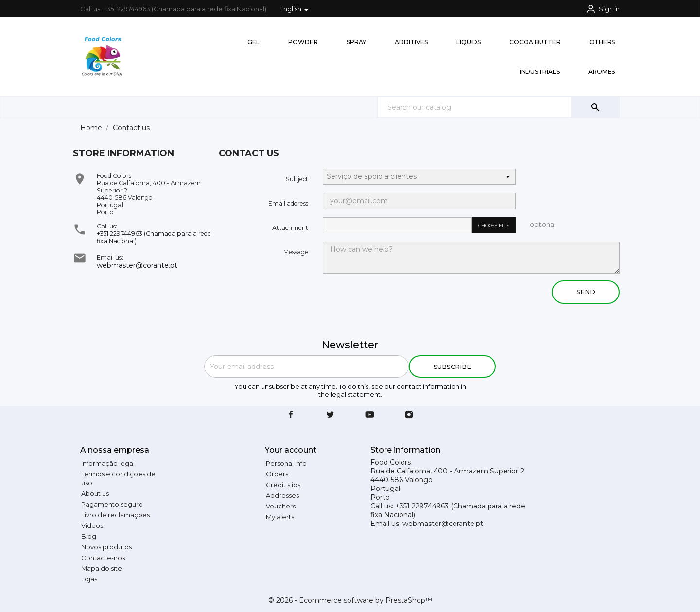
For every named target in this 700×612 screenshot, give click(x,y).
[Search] (498, 107)
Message (296, 252)
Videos (92, 525)
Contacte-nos (103, 558)
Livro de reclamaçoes (115, 515)
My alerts (280, 517)
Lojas (89, 579)
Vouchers (281, 506)
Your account (291, 450)
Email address (288, 203)
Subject (297, 179)
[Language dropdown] (296, 10)
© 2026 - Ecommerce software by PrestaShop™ (350, 600)
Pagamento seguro (112, 504)
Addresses (282, 495)
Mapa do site (102, 568)
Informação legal (108, 463)
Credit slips (283, 485)
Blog (89, 536)
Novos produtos (106, 547)
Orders (277, 474)
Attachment (290, 228)
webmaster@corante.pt (137, 265)
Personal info (286, 463)
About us (95, 493)
